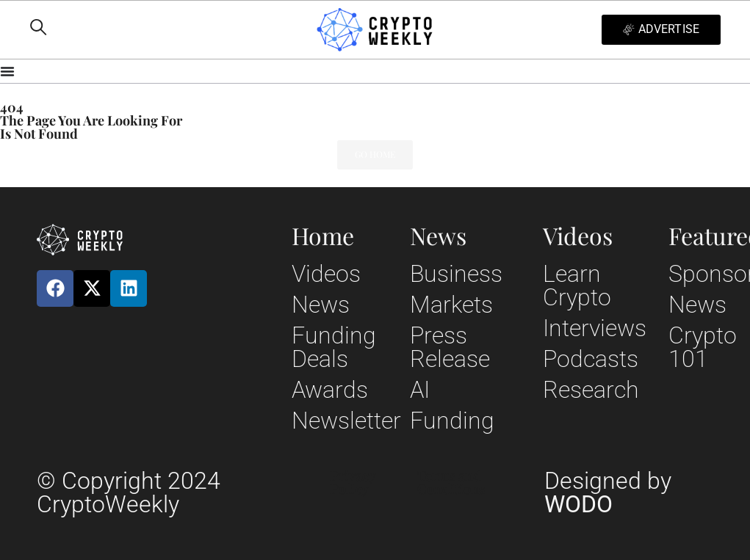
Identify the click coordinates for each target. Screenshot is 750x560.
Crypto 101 (703, 347)
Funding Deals (334, 347)
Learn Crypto (577, 286)
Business (456, 274)
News (321, 305)
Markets (451, 305)
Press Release (450, 347)
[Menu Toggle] (375, 71)
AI (420, 390)
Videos (326, 274)
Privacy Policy (352, 482)
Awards (330, 390)
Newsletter (346, 421)
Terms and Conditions (451, 482)
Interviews (595, 328)
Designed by (608, 492)
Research (591, 390)
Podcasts (591, 359)
